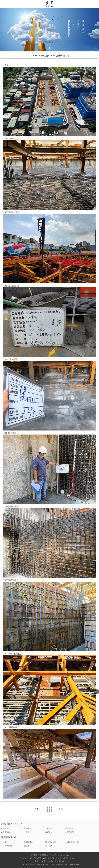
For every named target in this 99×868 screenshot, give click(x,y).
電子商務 (6, 832)
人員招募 (28, 832)
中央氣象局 (7, 846)
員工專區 (70, 832)
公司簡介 (6, 828)
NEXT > (62, 809)
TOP (96, 692)
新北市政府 (29, 842)
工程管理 (49, 828)
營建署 (27, 846)
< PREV (36, 809)
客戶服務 (49, 832)
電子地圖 (49, 846)
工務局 (6, 842)
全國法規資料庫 (73, 842)
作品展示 (28, 828)
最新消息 (70, 828)
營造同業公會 (51, 842)
